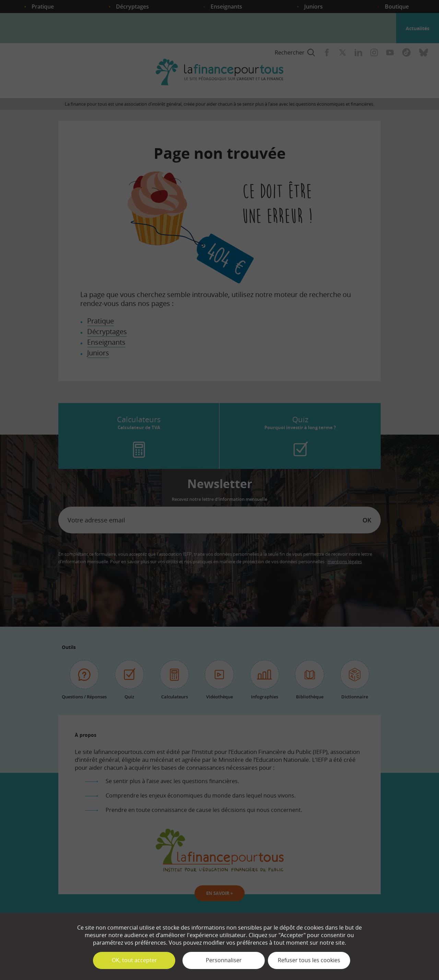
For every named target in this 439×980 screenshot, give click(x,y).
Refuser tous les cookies (309, 960)
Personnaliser (224, 960)
